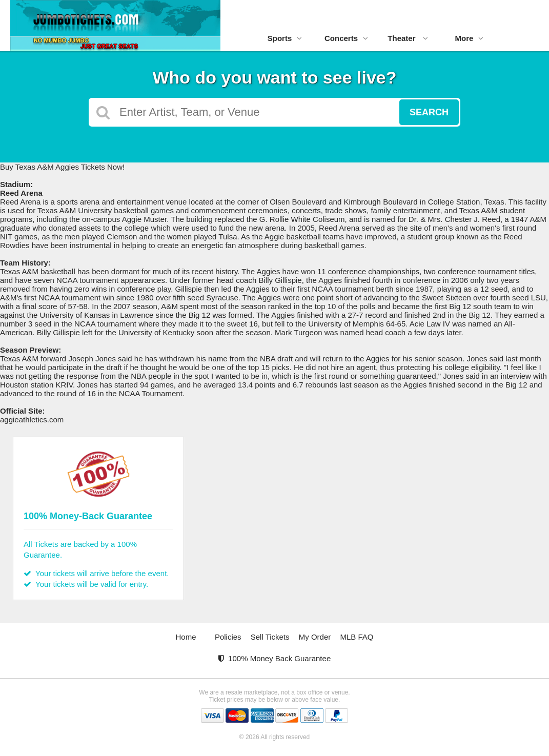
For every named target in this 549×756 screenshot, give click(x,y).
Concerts (346, 38)
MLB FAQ (357, 637)
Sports (285, 38)
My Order (315, 637)
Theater (408, 38)
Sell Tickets (270, 637)
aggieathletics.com (32, 420)
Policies (228, 637)
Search (429, 112)
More (470, 38)
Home (186, 637)
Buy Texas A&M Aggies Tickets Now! (62, 167)
